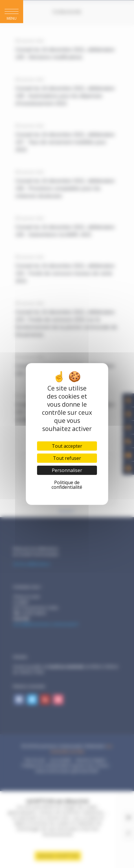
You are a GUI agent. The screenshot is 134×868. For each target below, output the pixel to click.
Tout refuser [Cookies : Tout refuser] (67, 458)
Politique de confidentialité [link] (67, 485)
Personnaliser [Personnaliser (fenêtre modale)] (67, 470)
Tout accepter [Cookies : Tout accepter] (67, 446)
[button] (12, 12)
